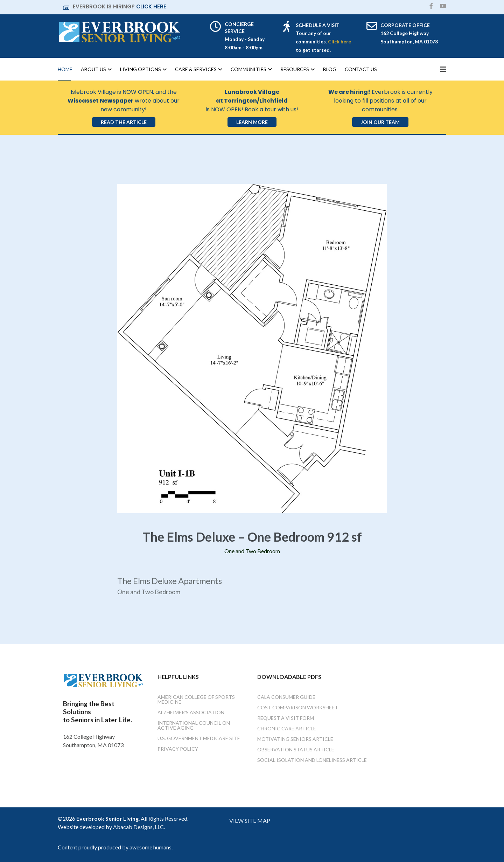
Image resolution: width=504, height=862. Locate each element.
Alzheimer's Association (191, 712)
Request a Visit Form (286, 718)
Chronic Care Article (287, 728)
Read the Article (124, 122)
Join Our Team (380, 122)
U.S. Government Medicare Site (199, 738)
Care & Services (196, 69)
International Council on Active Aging (194, 725)
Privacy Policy (178, 749)
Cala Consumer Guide (286, 697)
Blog (330, 69)
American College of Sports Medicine (196, 699)
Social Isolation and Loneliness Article (312, 760)
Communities (248, 69)
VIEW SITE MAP (250, 821)
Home (65, 69)
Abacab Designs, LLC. (139, 827)
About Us (93, 69)
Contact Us (361, 69)
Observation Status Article (296, 749)
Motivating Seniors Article (295, 739)
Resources (295, 69)
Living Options (141, 69)
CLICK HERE (151, 6)
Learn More (252, 122)
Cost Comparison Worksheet (298, 707)
